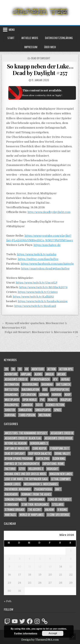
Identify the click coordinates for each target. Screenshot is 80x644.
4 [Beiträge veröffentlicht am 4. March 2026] (30, 559)
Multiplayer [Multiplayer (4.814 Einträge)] (12, 400)
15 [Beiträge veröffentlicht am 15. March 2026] (71, 567)
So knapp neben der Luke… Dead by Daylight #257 (40, 70)
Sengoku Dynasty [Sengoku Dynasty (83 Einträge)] (15, 499)
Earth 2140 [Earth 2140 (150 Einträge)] (43, 459)
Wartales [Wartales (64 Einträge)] (10, 515)
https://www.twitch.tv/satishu (37, 254)
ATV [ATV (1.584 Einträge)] (55, 379)
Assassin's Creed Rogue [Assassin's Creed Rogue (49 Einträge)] (59, 438)
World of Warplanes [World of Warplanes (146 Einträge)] (32, 515)
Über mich (50, 47)
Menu (12, 30)
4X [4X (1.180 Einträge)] (27, 369)
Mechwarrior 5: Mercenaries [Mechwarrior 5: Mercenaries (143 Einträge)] (41, 484)
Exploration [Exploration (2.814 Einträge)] (29, 395)
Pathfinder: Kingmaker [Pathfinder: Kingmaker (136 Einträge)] (18, 489)
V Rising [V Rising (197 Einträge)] (62, 510)
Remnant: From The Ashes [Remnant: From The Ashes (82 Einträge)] (36, 494)
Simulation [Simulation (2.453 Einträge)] (25, 410)
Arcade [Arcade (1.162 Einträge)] (61, 374)
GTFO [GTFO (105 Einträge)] (22, 469)
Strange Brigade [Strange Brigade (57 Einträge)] (15, 510)
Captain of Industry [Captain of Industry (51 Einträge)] (17, 448)
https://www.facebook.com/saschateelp (47, 264)
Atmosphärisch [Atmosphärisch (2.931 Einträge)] (40, 379)
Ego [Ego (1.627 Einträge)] (45, 389)
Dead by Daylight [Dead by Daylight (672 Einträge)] (15, 453)
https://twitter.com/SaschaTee (38, 259)
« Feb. (8, 601)
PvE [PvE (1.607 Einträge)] (42, 400)
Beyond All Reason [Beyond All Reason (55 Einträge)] (16, 443)
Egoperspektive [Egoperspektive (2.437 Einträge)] (60, 389)
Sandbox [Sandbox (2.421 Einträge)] (27, 405)
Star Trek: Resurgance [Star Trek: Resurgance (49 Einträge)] (35, 504)
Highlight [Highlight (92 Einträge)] (53, 469)
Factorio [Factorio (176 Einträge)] (10, 469)
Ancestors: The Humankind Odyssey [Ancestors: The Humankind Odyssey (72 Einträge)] (26, 433)
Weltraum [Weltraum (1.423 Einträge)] (45, 415)
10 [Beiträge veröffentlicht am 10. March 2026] (20, 567)
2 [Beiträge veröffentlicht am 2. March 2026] (9, 559)
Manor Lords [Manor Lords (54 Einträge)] (13, 484)
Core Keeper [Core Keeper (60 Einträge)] (39, 448)
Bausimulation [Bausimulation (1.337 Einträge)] (31, 389)
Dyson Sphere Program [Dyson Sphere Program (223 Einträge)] (19, 459)
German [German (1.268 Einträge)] (44, 395)
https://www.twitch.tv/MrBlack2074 (43, 287)
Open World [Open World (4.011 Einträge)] (30, 400)
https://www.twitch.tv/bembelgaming (43, 301)
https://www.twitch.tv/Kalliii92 (33, 297)
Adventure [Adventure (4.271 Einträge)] (11, 374)
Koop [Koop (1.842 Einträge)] (68, 395)
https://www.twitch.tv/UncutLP (37, 283)
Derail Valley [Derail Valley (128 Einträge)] (62, 453)
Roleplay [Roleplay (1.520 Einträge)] (66, 400)
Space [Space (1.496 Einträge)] (57, 410)
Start (11, 38)
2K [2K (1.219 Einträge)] (13, 369)
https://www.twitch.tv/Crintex (38, 292)
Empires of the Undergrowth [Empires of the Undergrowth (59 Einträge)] (22, 464)
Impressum (31, 47)
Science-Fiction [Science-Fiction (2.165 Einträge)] (55, 405)
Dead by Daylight (41, 58)
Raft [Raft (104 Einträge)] (58, 489)
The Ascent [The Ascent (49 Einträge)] (35, 510)
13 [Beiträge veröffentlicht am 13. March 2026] (50, 567)
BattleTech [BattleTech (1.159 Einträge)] (12, 389)
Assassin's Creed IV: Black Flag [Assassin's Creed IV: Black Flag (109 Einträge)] (23, 438)
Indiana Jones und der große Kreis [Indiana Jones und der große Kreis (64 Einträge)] (25, 474)
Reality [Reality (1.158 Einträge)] (52, 400)
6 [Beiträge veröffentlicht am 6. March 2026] (50, 559)
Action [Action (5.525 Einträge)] (52, 369)
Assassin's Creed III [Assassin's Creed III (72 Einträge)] (62, 433)
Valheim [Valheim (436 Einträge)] (49, 510)
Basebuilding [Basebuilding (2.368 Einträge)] (30, 384)
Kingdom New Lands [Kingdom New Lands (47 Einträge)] (61, 474)
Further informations (26, 633)
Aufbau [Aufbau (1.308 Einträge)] (65, 379)
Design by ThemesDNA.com (40, 640)
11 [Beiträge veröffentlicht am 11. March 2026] (30, 567)
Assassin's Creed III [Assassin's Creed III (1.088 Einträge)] (16, 379)
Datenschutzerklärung (59, 38)
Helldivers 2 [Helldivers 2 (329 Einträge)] (36, 469)
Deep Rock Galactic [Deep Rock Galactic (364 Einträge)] (40, 453)
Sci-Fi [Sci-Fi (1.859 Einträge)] (39, 405)
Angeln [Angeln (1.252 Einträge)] (50, 374)
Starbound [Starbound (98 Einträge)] (11, 504)
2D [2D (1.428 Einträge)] (6, 369)
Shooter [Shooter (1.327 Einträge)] (10, 410)
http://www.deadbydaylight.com (49, 212)
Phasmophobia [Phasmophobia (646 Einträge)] (43, 489)
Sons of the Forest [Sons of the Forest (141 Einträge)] (60, 499)
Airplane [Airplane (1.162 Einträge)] (26, 374)
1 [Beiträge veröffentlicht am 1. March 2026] (71, 551)
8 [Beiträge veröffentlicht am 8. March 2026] (71, 559)
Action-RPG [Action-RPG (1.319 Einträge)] (66, 369)
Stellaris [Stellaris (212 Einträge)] (58, 504)
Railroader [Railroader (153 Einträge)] (11, 494)
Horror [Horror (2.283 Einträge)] (57, 395)
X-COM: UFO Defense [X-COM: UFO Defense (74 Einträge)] (58, 515)
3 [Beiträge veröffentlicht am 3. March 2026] (20, 559)
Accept (53, 633)
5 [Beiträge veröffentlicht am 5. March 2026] (40, 559)
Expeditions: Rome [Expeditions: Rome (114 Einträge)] (53, 464)
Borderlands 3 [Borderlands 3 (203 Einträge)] (39, 443)
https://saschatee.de (47, 245)
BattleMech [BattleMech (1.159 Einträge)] (63, 384)
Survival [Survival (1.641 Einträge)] (10, 415)
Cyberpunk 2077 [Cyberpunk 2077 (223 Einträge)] (60, 448)
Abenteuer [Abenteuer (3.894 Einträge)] (38, 369)
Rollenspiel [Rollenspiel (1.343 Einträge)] (12, 405)
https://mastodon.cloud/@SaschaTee (45, 269)
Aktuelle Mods (30, 38)
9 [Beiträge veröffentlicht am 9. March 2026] (9, 567)
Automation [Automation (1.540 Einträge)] (12, 384)
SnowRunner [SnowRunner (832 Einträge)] (37, 499)
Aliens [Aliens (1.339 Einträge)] (38, 374)
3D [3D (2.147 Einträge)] (20, 369)
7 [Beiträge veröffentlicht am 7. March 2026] (61, 559)
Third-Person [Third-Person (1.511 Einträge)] (27, 415)
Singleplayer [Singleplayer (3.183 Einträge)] (43, 410)
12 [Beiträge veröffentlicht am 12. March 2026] (40, 567)
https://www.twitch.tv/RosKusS (35, 306)
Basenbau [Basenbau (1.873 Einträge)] (47, 384)
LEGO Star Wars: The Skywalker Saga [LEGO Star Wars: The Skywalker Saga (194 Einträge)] (26, 479)
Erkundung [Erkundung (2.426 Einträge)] (11, 395)
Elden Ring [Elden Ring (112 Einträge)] (59, 459)
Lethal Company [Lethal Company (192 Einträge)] (61, 479)
